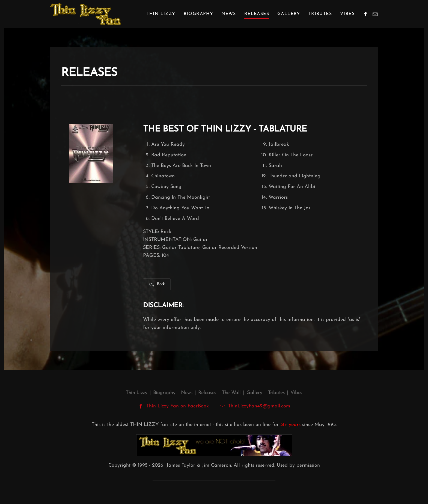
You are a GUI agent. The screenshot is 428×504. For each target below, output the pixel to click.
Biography (164, 393)
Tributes (320, 14)
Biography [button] (199, 14)
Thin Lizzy (136, 393)
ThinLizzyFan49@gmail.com (259, 406)
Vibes (347, 14)
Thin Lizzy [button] (161, 14)
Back (157, 284)
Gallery (289, 14)
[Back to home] (86, 14)
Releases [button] (257, 14)
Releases (207, 393)
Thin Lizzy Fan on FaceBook (173, 406)
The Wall (231, 393)
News (229, 14)
